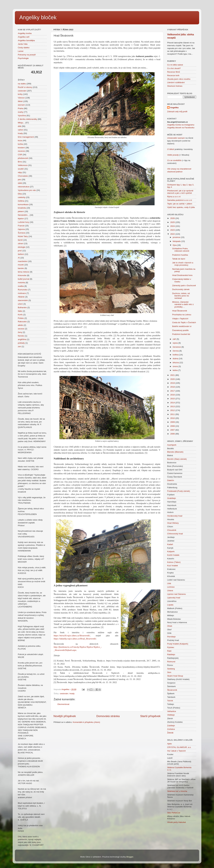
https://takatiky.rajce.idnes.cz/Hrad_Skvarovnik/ (75, 639)
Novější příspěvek (65, 716)
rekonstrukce (24, 187)
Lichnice (171, 587)
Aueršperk (172, 445)
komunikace (23, 204)
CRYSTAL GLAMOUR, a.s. (179, 747)
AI (19, 258)
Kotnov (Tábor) (174, 562)
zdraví (21, 243)
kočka (20, 144)
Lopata (170, 605)
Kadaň (170, 544)
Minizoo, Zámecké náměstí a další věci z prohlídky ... (183, 304)
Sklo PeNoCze (174, 813)
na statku (22, 84)
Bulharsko (22, 307)
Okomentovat (63, 704)
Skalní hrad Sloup (175, 676)
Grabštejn (172, 498)
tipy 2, (185, 185)
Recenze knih (173, 75)
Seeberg (171, 669)
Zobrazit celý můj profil (177, 112)
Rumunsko (23, 290)
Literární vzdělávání (176, 82)
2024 (173, 226)
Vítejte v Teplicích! (180, 319)
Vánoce (21, 98)
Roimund (171, 662)
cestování (64, 694)
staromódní (23, 300)
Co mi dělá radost (175, 65)
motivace (22, 293)
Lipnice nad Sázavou (176, 594)
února (176, 366)
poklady (21, 343)
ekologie (22, 247)
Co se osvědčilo (174, 160)
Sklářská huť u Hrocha (177, 791)
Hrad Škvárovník (180, 311)
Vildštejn (171, 715)
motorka (21, 283)
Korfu (20, 315)
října (175, 245)
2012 (173, 410)
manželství (23, 261)
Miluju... (21, 123)
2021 (173, 375)
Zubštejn (171, 726)
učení (20, 304)
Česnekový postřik (180, 330)
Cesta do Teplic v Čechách (184, 322)
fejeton (21, 219)
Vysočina (22, 116)
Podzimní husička (180, 255)
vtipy (20, 172)
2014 (173, 403)
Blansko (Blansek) (175, 452)
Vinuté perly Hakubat (176, 822)
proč (20, 251)
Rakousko (22, 322)
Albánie (21, 297)
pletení (21, 211)
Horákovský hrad (175, 516)
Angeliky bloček (38, 17)
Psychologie (23, 58)
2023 (173, 230)
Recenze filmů (174, 72)
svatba (21, 286)
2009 (173, 422)
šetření (21, 254)
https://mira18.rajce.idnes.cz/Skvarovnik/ (72, 636)
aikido (20, 325)
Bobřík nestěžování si (182, 326)
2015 (173, 399)
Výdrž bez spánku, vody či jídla (181, 207)
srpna (176, 343)
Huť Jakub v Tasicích (176, 751)
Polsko (21, 318)
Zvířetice (171, 729)
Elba (20, 194)
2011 (173, 414)
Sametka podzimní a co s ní (180, 200)
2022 (173, 234)
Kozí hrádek (173, 566)
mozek (21, 265)
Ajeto (169, 744)
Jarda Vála (23, 44)
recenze (21, 151)
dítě (20, 126)
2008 (173, 426)
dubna (176, 359)
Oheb (170, 626)
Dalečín (171, 480)
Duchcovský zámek (181, 289)
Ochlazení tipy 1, (175, 185)
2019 (173, 383)
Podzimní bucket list (181, 334)
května (176, 355)
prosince (177, 237)
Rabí (169, 651)
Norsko (21, 336)
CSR (20, 155)
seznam (21, 105)
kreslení (21, 148)
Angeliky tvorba (25, 33)
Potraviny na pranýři (27, 55)
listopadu (177, 241)
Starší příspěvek (150, 716)
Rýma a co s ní (174, 197)
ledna (175, 370)
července (177, 347)
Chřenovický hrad (175, 534)
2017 (173, 391)
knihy (20, 94)
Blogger (130, 857)
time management (26, 137)
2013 (173, 406)
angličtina (22, 339)
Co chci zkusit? (174, 68)
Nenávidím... (23, 215)
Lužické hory (23, 222)
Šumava (22, 233)
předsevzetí (23, 158)
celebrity (22, 197)
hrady (72, 694)
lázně (20, 240)
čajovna (21, 229)
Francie (21, 226)
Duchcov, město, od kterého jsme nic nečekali (181, 296)
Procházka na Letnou (182, 315)
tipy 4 (170, 187)
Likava (170, 591)
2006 (173, 434)
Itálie (20, 311)
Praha (21, 108)
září (175, 339)
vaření (21, 130)
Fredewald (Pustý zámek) (179, 491)
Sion (169, 672)
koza (20, 140)
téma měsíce (24, 272)
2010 (173, 418)
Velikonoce (23, 165)
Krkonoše (22, 275)
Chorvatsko (23, 176)
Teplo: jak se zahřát (176, 204)
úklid (20, 183)
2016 (173, 395)
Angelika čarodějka (26, 40)
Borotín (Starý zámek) (177, 459)
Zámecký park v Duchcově (184, 285)
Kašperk (171, 551)
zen (19, 347)
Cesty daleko (24, 48)
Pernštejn (171, 637)
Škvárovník (172, 690)
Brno (20, 162)
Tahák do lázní (179, 259)
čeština (21, 201)
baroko (21, 268)
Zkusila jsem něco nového (179, 79)
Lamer (21, 51)
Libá (169, 583)
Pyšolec (171, 647)
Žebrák (170, 733)
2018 (173, 387)
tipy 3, (191, 185)
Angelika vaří (24, 37)
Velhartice (172, 711)
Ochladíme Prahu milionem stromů (181, 250)
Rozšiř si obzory (25, 87)
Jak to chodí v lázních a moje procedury (183, 264)
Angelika (174, 108)
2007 (173, 430)
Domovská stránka (108, 716)
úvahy (21, 112)
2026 (173, 218)
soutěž (21, 169)
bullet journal (24, 279)
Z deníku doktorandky (27, 119)
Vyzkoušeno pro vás (27, 190)
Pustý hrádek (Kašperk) (178, 644)
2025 (173, 222)
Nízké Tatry (23, 236)
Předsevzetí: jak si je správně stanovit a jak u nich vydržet (180, 192)
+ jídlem (188, 204)
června (176, 351)
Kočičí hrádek (173, 555)
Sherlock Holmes (175, 86)
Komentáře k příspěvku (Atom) (86, 722)
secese (21, 329)
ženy (20, 332)
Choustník (172, 530)
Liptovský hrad (174, 598)
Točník (170, 701)
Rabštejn (171, 654)
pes (19, 180)
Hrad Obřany (173, 523)
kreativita (22, 208)
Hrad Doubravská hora (182, 275)
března (176, 363)
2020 (173, 379)
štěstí (20, 101)
